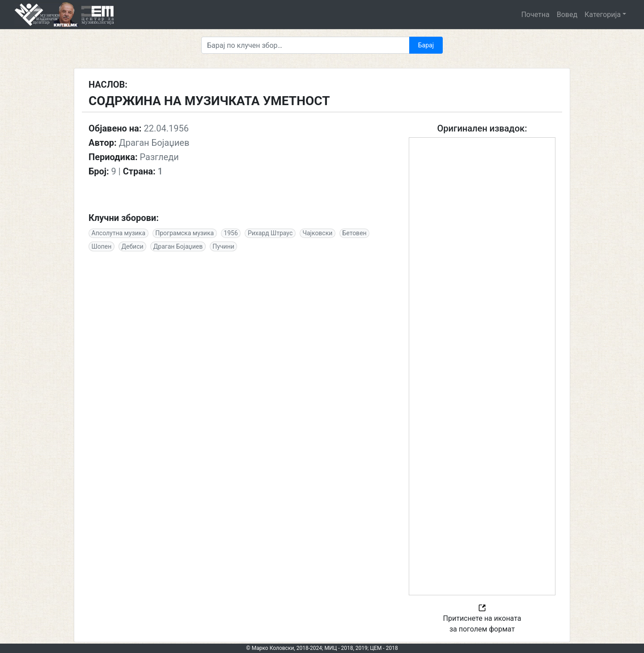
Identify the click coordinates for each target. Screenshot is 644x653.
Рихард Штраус (270, 233)
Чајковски (317, 233)
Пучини (223, 246)
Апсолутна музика (119, 233)
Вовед (567, 15)
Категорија (603, 15)
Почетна (535, 15)
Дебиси (133, 246)
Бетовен (355, 233)
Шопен (102, 246)
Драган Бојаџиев (178, 246)
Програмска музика (184, 233)
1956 (231, 233)
